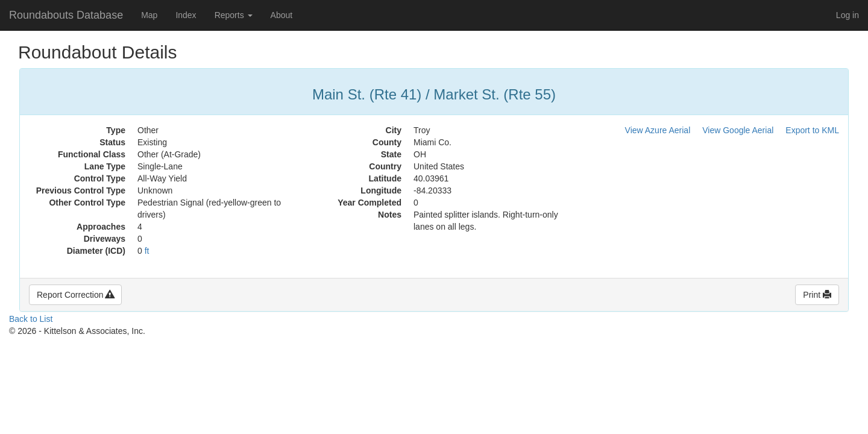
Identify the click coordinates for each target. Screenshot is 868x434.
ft (147, 251)
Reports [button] (234, 15)
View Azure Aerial (658, 130)
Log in (848, 15)
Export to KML (812, 130)
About (282, 15)
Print (817, 295)
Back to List (31, 319)
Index (186, 15)
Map (149, 15)
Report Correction (75, 295)
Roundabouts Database (66, 15)
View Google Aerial (738, 130)
